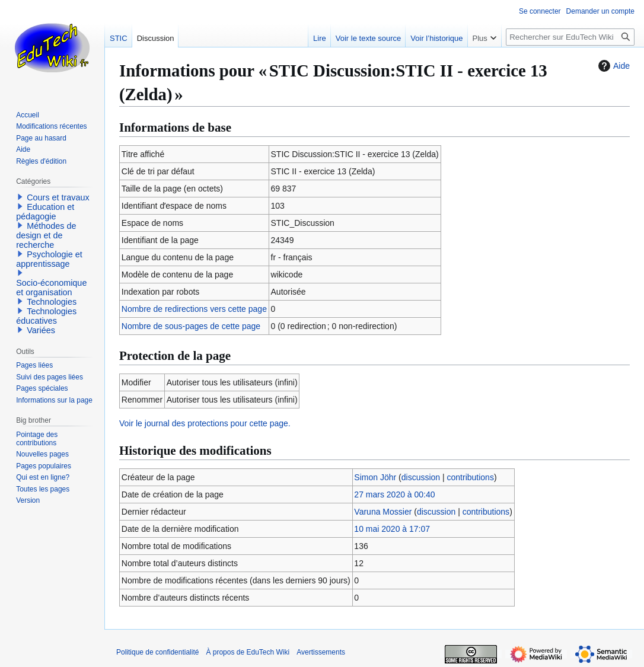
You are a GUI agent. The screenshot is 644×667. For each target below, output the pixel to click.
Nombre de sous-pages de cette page (191, 326)
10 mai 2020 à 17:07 (392, 529)
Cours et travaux (58, 197)
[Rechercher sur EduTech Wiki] (570, 37)
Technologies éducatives (46, 316)
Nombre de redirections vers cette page (194, 309)
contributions (471, 477)
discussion (421, 477)
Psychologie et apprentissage (49, 259)
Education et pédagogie (45, 212)
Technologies (52, 302)
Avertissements (321, 652)
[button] (20, 197)
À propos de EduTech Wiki (248, 652)
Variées (41, 330)
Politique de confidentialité (157, 652)
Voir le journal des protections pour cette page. (205, 423)
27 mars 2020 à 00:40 (394, 494)
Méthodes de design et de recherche (46, 235)
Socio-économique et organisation (51, 288)
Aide (613, 66)
